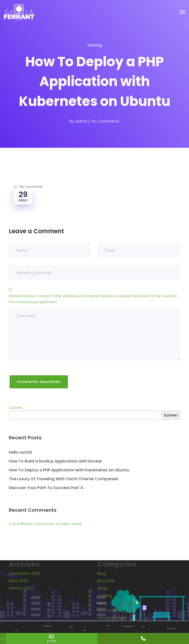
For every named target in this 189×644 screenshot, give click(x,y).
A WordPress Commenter (32, 524)
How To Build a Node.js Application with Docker (55, 461)
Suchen (16, 407)
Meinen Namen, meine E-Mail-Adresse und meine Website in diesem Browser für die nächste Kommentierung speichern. (93, 299)
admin (81, 121)
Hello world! (20, 452)
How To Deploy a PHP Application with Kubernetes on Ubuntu (69, 470)
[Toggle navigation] (182, 12)
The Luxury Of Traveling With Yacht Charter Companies (64, 479)
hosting (94, 45)
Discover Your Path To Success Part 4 (46, 488)
